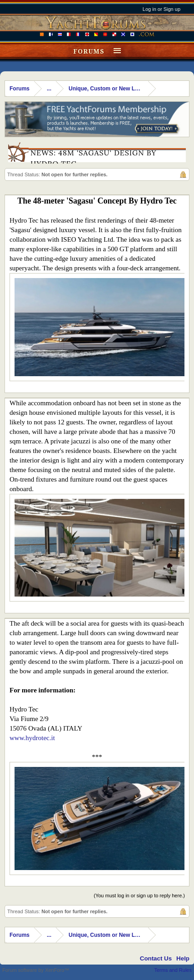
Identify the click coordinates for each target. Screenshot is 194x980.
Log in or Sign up (162, 9)
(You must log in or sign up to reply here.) (139, 895)
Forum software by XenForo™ (36, 970)
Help (183, 958)
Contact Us (156, 958)
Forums (89, 51)
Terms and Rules (173, 970)
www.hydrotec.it (32, 738)
